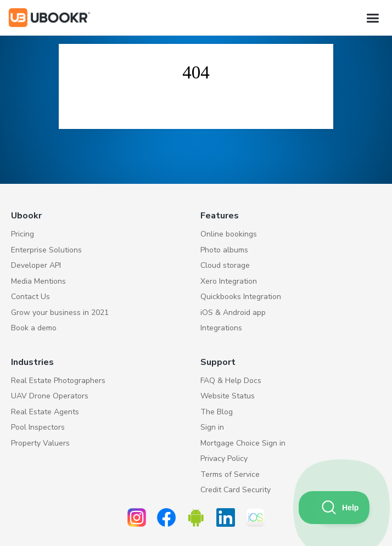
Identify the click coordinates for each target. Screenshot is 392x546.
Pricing (23, 234)
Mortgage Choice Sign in (243, 443)
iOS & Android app (233, 313)
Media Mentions (38, 281)
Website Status (228, 396)
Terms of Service (230, 474)
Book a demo (34, 328)
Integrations (221, 328)
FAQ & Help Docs (231, 381)
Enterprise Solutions (46, 250)
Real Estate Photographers (58, 381)
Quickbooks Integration (241, 297)
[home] (49, 18)
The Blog (217, 412)
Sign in (212, 427)
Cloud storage (225, 265)
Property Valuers (40, 443)
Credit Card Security (236, 490)
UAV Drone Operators (50, 396)
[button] (373, 18)
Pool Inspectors (38, 427)
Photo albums (224, 250)
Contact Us (30, 297)
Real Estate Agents (45, 412)
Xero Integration (229, 281)
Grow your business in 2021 (60, 313)
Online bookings (229, 234)
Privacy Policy (224, 458)
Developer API (36, 265)
